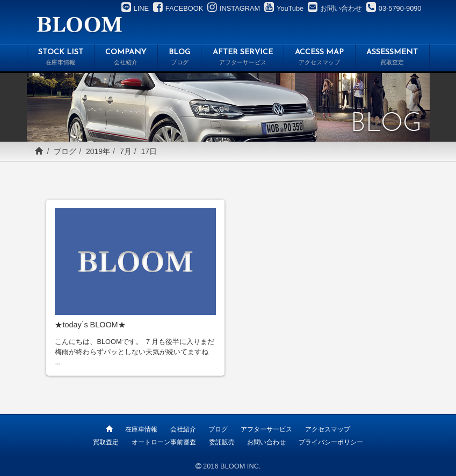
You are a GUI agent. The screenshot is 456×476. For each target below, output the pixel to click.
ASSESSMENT (392, 58)
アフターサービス (266, 429)
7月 (126, 151)
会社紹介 (183, 429)
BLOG (180, 58)
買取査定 (106, 442)
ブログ (65, 151)
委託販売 (222, 442)
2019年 (98, 151)
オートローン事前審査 (164, 442)
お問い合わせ (266, 442)
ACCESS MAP (320, 58)
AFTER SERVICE (243, 58)
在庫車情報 (141, 429)
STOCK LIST (61, 58)
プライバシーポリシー (331, 442)
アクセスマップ (328, 429)
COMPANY (126, 58)
